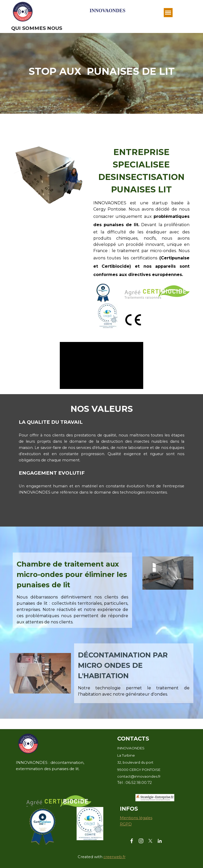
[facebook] (132, 841)
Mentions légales (136, 818)
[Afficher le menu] (168, 13)
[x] (150, 841)
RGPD (126, 824)
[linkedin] (160, 841)
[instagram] (141, 841)
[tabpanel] (102, 71)
